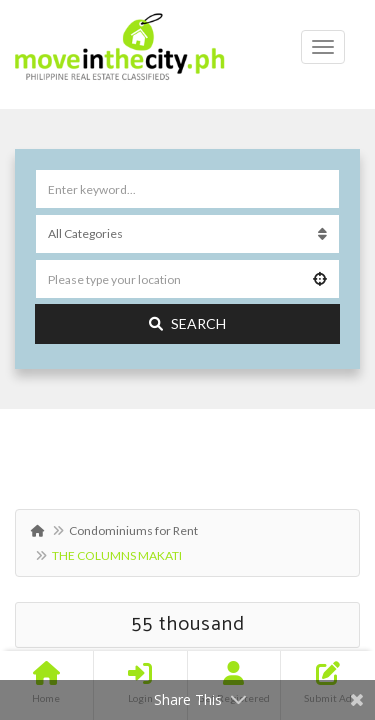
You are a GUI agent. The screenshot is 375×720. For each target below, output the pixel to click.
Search (187, 323)
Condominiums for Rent (133, 530)
